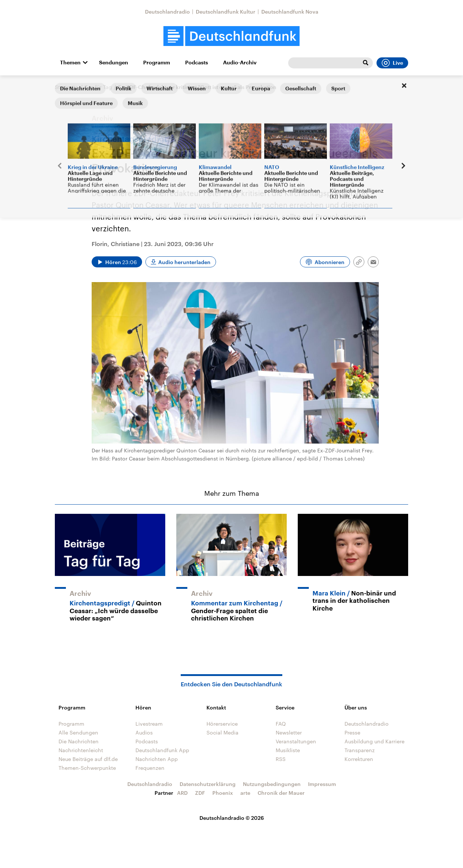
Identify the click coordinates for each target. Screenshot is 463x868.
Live (392, 63)
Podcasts (197, 63)
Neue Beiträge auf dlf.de (88, 759)
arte (245, 793)
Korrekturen (359, 759)
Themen (70, 63)
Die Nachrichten (79, 741)
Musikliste (288, 750)
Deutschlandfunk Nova (290, 12)
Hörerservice (222, 724)
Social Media (222, 732)
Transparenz (360, 750)
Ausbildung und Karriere (374, 741)
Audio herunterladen (184, 262)
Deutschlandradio (167, 12)
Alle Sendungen (78, 732)
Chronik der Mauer (281, 793)
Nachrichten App (157, 759)
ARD (182, 793)
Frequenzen (150, 768)
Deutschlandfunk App (162, 750)
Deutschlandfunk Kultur (226, 12)
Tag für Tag (98, 87)
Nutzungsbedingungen (272, 784)
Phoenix (223, 793)
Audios (144, 732)
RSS (281, 759)
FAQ (281, 724)
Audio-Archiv (240, 63)
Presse (352, 732)
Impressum (322, 784)
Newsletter (289, 732)
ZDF (200, 793)
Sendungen (114, 63)
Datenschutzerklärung (208, 784)
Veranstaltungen (296, 741)
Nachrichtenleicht (81, 750)
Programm (157, 63)
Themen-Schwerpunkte (87, 768)
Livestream (149, 724)
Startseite (67, 87)
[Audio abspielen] (117, 262)
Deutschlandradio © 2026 (232, 818)
